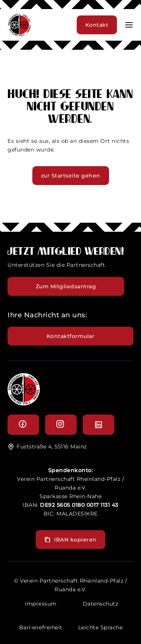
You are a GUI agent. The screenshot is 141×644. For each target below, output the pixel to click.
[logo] (24, 403)
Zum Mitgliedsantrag (66, 286)
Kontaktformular (71, 336)
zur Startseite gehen (71, 176)
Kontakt (97, 25)
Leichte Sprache (101, 627)
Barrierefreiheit (41, 627)
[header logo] (20, 35)
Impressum (41, 604)
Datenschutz (101, 604)
